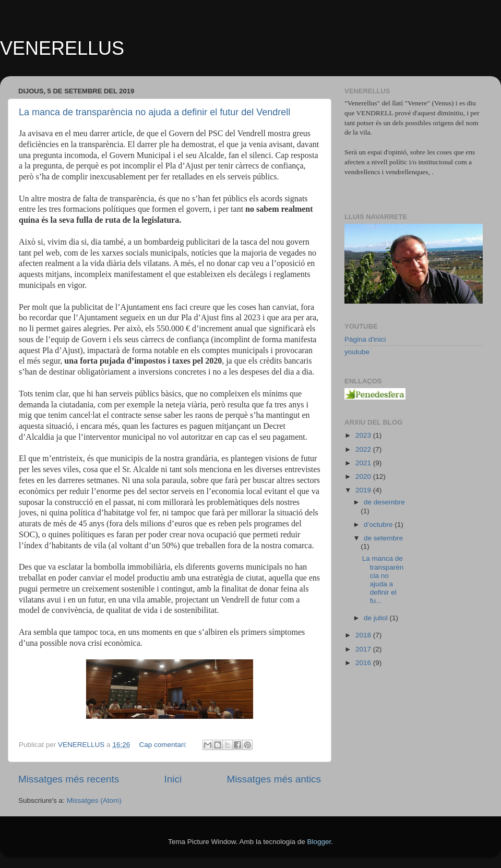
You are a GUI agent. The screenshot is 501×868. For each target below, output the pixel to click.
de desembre (384, 502)
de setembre (383, 538)
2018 (364, 635)
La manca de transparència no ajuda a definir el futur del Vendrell (154, 112)
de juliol (377, 618)
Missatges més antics (274, 779)
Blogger (319, 842)
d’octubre (379, 525)
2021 (364, 463)
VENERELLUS (62, 48)
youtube (357, 352)
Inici (173, 779)
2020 (364, 477)
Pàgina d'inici (365, 339)
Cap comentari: (164, 745)
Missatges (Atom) (94, 800)
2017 (364, 649)
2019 (364, 490)
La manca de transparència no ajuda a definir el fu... (383, 580)
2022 (364, 449)
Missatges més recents (69, 779)
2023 (364, 435)
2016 (364, 663)
